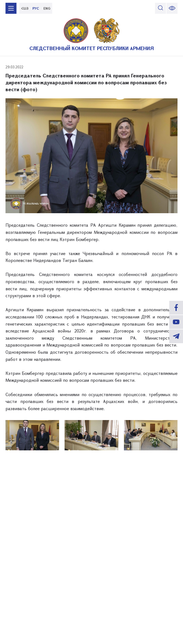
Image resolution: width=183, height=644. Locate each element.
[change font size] (172, 8)
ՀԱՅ (25, 8)
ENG (47, 8)
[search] (160, 8)
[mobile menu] (11, 8)
